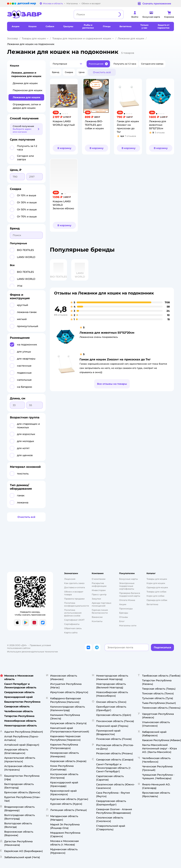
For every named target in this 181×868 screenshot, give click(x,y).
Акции (123, 604)
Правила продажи (74, 599)
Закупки (96, 599)
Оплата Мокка (127, 600)
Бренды (124, 613)
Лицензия (70, 579)
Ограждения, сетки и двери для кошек (27, 106)
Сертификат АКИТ (74, 620)
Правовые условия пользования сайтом (29, 647)
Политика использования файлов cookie (73, 613)
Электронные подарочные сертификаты (127, 586)
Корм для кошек (156, 583)
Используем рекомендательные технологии (32, 652)
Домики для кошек (25, 83)
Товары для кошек (34, 38)
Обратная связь (73, 628)
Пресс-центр (99, 594)
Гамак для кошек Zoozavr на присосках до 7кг (115, 359)
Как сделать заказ (74, 583)
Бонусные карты (129, 579)
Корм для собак (155, 596)
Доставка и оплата (75, 587)
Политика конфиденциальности (77, 604)
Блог (122, 621)
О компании (99, 579)
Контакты (97, 621)
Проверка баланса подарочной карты (130, 594)
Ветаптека (152, 604)
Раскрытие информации (99, 585)
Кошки (14, 66)
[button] (68, 64)
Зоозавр (13, 38)
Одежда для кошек (157, 587)
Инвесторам (99, 590)
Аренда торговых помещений (101, 604)
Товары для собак (156, 592)
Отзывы (124, 617)
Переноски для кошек (27, 90)
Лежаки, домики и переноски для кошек (26, 74)
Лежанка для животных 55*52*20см (107, 333)
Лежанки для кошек (131, 38)
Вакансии (97, 617)
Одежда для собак (157, 600)
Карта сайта (71, 633)
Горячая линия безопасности (100, 611)
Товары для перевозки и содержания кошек (82, 38)
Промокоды (126, 609)
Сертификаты (72, 624)
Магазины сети (128, 625)
